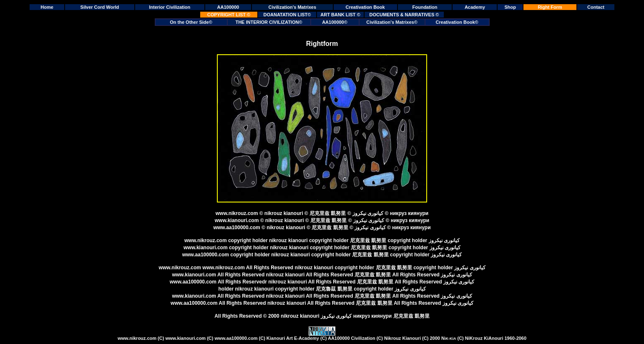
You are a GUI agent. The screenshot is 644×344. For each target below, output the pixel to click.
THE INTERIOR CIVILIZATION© (269, 22)
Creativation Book (365, 7)
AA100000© (335, 22)
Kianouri (322, 338)
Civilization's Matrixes (293, 7)
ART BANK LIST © (340, 15)
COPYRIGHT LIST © (229, 15)
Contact (596, 7)
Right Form (550, 7)
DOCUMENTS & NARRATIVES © (404, 15)
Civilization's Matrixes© (392, 22)
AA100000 (228, 7)
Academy (475, 7)
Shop (510, 7)
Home (47, 7)
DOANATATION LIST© (287, 15)
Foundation (425, 7)
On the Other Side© (191, 22)
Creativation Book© (457, 22)
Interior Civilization (170, 7)
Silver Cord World (100, 7)
